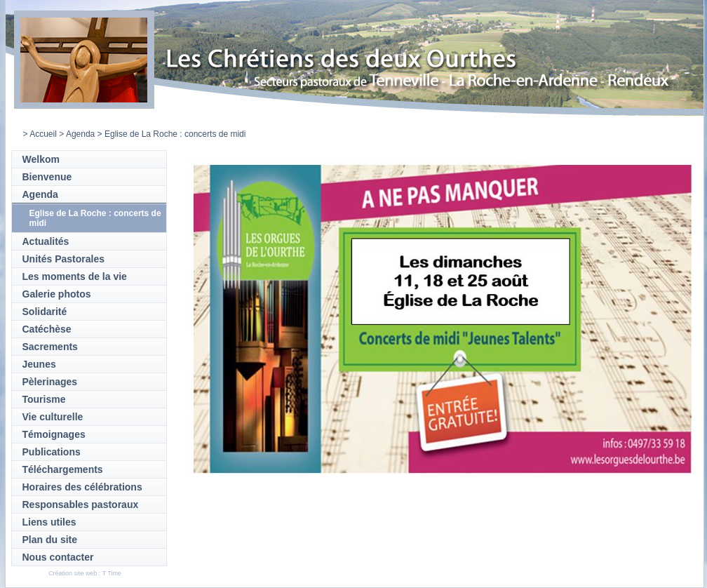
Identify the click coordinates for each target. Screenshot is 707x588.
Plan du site (50, 540)
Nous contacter (58, 557)
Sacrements (50, 347)
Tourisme (44, 399)
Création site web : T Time (85, 573)
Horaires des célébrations (82, 487)
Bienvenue (47, 177)
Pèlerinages (50, 382)
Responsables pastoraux (81, 505)
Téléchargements (63, 469)
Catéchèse (47, 329)
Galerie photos (57, 294)
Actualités (46, 241)
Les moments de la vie (75, 276)
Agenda (80, 134)
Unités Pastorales (64, 259)
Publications (52, 452)
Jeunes (39, 364)
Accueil (43, 134)
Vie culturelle (53, 417)
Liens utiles (49, 522)
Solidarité (45, 312)
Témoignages (54, 434)
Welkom (41, 159)
